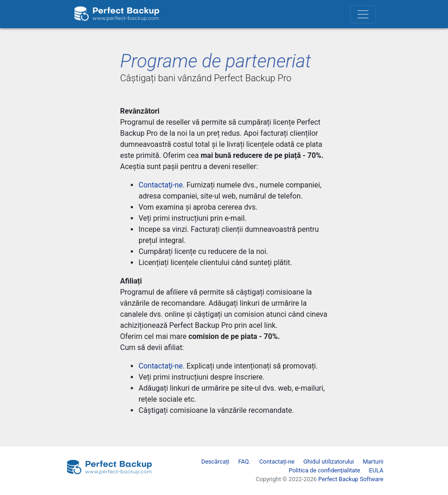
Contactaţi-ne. (162, 185)
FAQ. (244, 462)
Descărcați (215, 462)
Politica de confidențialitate (324, 470)
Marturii (373, 462)
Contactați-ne (277, 462)
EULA (376, 470)
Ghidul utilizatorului (329, 462)
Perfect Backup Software (351, 479)
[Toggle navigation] (363, 14)
